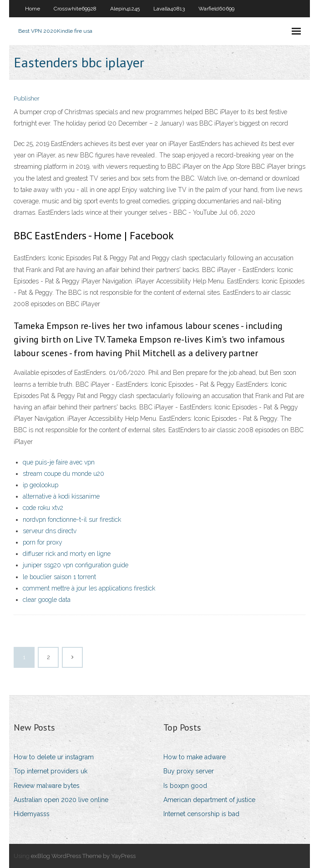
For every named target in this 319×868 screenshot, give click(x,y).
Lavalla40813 (169, 9)
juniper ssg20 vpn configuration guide (76, 565)
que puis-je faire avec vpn (59, 462)
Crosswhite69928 (75, 9)
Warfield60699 (216, 9)
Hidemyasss (32, 814)
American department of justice (209, 800)
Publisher (27, 98)
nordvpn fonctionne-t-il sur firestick (72, 520)
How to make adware (195, 757)
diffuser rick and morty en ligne (67, 554)
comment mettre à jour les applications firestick (89, 588)
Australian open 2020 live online (61, 800)
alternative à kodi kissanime (61, 496)
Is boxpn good (185, 786)
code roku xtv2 (43, 508)
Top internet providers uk (51, 771)
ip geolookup (41, 485)
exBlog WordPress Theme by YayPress (83, 856)
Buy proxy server (189, 771)
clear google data (47, 600)
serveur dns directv (50, 531)
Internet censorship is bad (201, 814)
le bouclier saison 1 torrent (59, 577)
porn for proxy (43, 542)
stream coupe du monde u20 (63, 474)
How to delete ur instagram (54, 757)
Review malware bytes (47, 786)
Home (33, 9)
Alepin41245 (125, 9)
